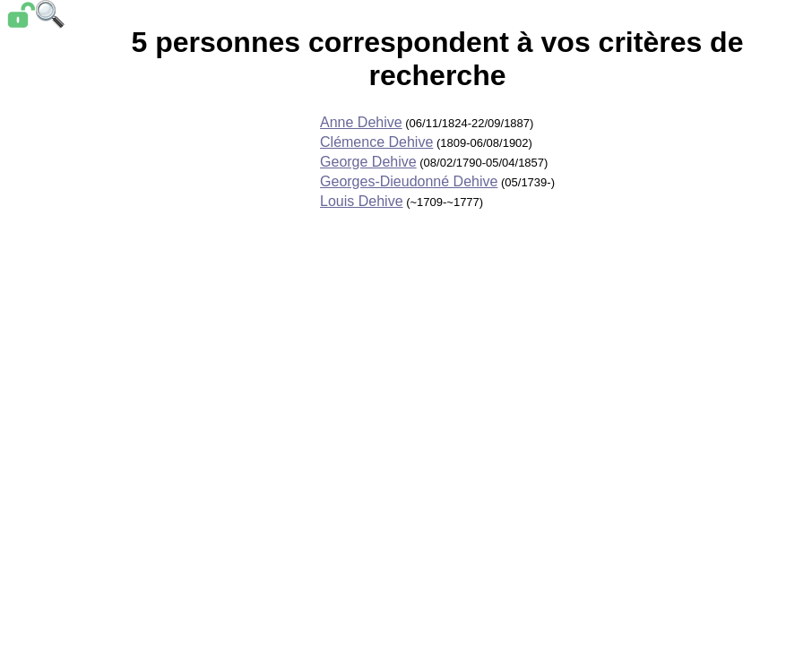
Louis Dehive (362, 201)
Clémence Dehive (376, 142)
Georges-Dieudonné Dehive (409, 181)
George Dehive (368, 162)
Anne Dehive (361, 122)
